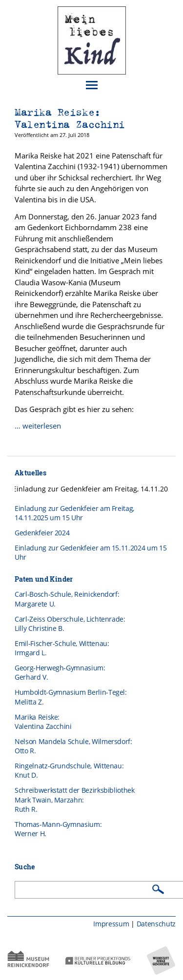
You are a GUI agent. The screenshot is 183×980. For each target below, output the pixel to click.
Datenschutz (156, 924)
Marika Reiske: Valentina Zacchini (70, 118)
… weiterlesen (38, 426)
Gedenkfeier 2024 (42, 533)
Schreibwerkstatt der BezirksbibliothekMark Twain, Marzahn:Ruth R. (75, 800)
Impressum (111, 924)
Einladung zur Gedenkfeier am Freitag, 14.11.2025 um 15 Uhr (74, 513)
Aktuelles (30, 473)
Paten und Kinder (44, 579)
